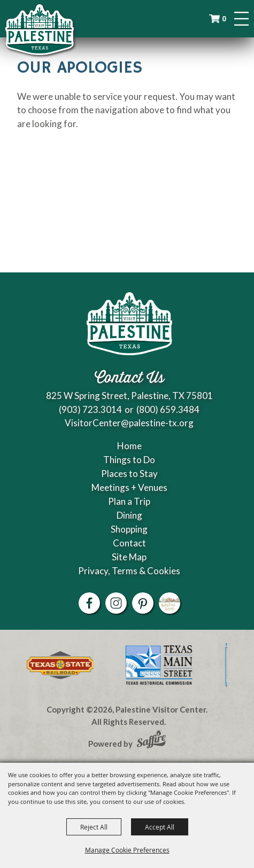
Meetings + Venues (129, 487)
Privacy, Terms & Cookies (129, 571)
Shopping (129, 529)
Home (129, 446)
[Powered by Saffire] (151, 740)
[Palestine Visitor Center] (40, 29)
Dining (129, 515)
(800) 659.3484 (168, 409)
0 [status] (225, 19)
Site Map (129, 557)
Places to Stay (129, 474)
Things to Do (129, 460)
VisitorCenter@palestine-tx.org (129, 423)
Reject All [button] (94, 827)
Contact (129, 543)
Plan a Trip (129, 501)
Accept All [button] (160, 827)
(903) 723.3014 (90, 409)
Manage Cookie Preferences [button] (127, 850)
